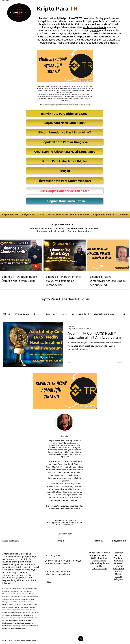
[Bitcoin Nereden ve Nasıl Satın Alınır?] (65, 132)
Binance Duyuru (22, 314)
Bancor (37, 314)
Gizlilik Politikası (99, 558)
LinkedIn (119, 561)
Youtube (119, 558)
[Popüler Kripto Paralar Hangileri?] (65, 142)
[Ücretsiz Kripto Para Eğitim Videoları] (65, 181)
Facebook (119, 553)
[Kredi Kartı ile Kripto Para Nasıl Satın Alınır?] (65, 152)
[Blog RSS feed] (81, 639)
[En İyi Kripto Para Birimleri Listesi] (65, 114)
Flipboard (119, 566)
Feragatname (99, 561)
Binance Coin (51, 314)
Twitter (119, 555)
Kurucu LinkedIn (65, 534)
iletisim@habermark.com (57, 572)
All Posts (6, 314)
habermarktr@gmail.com (57, 574)
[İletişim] (65, 171)
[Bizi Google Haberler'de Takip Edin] (65, 191)
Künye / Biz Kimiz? (99, 555)
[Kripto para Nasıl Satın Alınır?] (65, 123)
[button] (124, 314)
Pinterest (119, 563)
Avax (64, 314)
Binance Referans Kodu (104, 314)
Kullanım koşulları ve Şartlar (99, 565)
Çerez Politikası (99, 569)
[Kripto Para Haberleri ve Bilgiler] (65, 161)
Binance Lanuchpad (80, 314)
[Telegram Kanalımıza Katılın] (65, 201)
